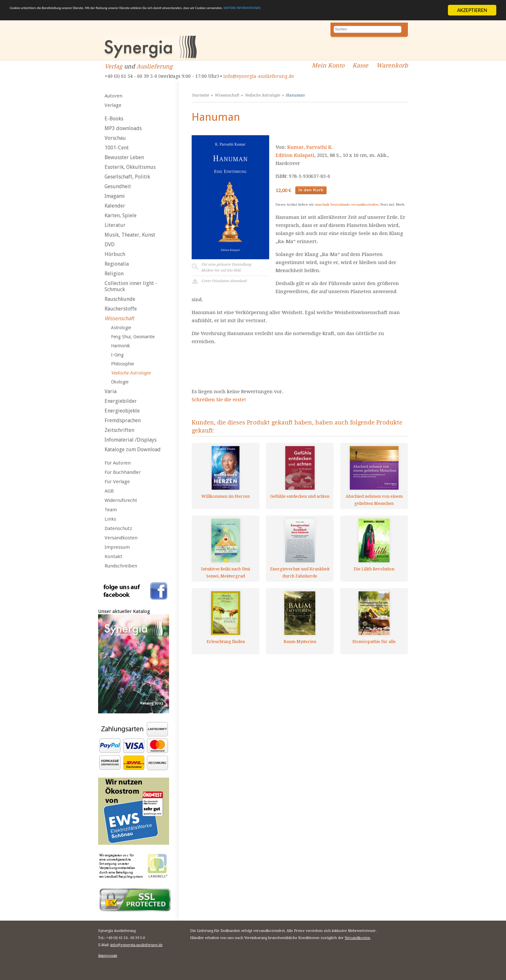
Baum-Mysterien (300, 642)
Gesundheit (118, 186)
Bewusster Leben (124, 157)
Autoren (113, 96)
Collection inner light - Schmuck (131, 286)
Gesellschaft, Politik (127, 177)
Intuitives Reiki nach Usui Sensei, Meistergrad (226, 572)
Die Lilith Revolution (374, 569)
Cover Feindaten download (224, 281)
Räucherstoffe (121, 309)
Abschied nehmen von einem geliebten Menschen (374, 500)
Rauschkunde (120, 299)
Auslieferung (155, 66)
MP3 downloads (123, 128)
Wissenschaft (119, 318)
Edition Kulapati (295, 155)
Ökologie (120, 382)
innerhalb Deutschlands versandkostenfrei (347, 204)
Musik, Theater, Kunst (130, 235)
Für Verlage (117, 482)
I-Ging (117, 355)
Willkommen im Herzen (226, 496)
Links (110, 519)
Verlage (113, 105)
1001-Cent (117, 148)
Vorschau (115, 138)
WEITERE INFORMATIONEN (388, 10)
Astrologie (121, 328)
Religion (114, 274)
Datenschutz (118, 528)
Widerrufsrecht (121, 500)
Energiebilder (121, 401)
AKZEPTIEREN (472, 10)
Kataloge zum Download (133, 449)
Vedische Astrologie (131, 373)
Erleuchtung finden (226, 642)
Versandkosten (121, 538)
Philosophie (122, 364)
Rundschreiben (121, 566)
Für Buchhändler (123, 472)
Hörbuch (115, 254)
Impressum (117, 547)
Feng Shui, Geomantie (133, 337)
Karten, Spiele (121, 215)
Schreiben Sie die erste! (219, 400)
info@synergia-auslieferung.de (259, 76)
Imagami (115, 196)
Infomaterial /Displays (131, 440)
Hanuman (295, 95)
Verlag (113, 66)
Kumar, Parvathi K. (310, 147)
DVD (110, 245)
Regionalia (117, 264)
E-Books (114, 119)
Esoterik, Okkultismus (130, 167)
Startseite (200, 95)
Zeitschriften (119, 430)
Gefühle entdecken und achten (300, 496)
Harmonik (121, 346)
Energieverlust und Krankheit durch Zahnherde (300, 572)
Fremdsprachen (123, 420)
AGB (109, 491)
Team (111, 510)
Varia (111, 391)
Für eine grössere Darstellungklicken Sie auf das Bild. (226, 267)
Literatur (115, 225)
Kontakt (113, 556)
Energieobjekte (122, 411)
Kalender (115, 206)
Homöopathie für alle (374, 642)
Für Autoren (118, 463)
